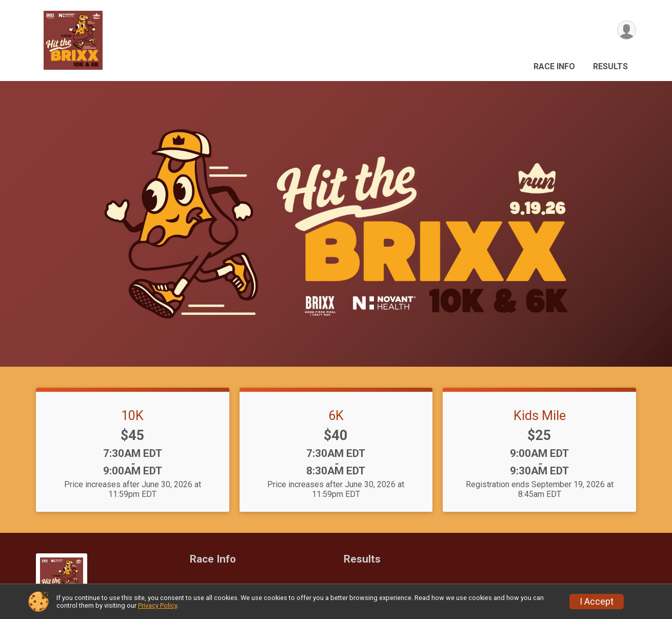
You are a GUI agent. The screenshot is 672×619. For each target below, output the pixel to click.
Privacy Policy (157, 605)
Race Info (554, 66)
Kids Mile (540, 415)
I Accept (597, 602)
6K (336, 415)
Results (610, 66)
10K (132, 415)
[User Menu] (627, 30)
